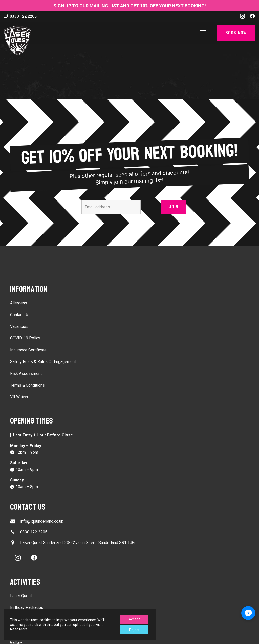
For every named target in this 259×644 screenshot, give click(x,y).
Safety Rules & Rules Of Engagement (43, 362)
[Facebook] (252, 16)
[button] (204, 33)
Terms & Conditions (27, 385)
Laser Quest (21, 596)
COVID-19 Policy (25, 338)
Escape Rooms (24, 631)
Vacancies (19, 326)
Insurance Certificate (28, 350)
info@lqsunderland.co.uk (42, 521)
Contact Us (20, 315)
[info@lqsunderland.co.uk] (15, 521)
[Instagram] (242, 16)
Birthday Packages (27, 607)
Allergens (19, 303)
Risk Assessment (26, 374)
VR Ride (17, 619)
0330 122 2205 (34, 532)
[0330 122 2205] (15, 532)
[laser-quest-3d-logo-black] (17, 41)
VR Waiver (19, 397)
